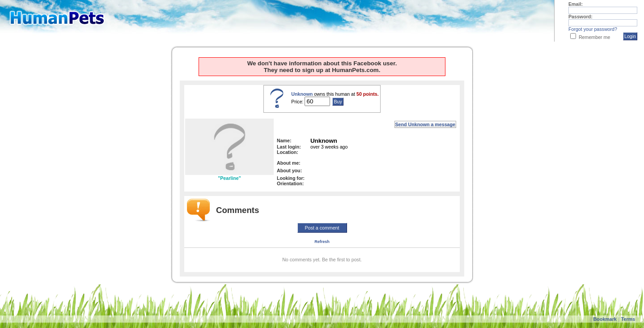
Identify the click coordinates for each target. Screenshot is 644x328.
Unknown (302, 94)
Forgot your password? (593, 29)
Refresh (322, 242)
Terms (628, 319)
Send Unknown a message (425, 124)
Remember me (594, 37)
